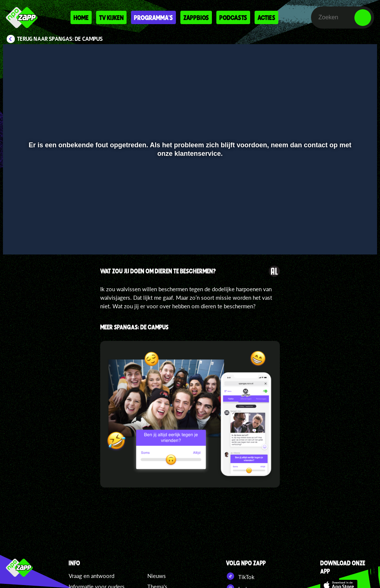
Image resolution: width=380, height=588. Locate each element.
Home (81, 17)
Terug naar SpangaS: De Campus (60, 39)
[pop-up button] (346, 238)
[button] (18, 238)
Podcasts (233, 17)
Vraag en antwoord (91, 576)
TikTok (240, 576)
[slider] (189, 223)
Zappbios (196, 17)
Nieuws (157, 576)
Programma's (153, 17)
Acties (266, 17)
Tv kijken (111, 17)
